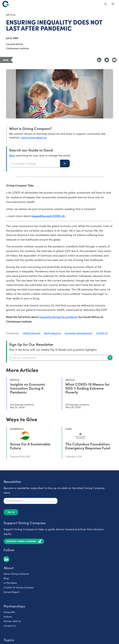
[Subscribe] (110, 358)
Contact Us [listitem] (10, 626)
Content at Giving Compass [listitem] (19, 587)
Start (12, 155)
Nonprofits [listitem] (9, 612)
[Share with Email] (114, 60)
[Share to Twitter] (107, 60)
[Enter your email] (61, 358)
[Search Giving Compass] (106, 4)
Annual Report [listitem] (12, 592)
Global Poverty (32, 333)
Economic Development (79, 333)
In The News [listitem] (10, 583)
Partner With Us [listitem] (12, 621)
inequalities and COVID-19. (49, 216)
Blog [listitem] (6, 578)
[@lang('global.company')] (6, 4)
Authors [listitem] (8, 617)
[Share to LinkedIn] (99, 60)
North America (53, 333)
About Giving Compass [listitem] (16, 574)
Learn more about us (34, 137)
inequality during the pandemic (59, 317)
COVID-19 (102, 333)
